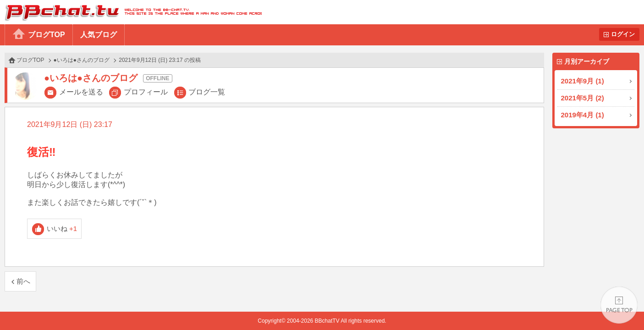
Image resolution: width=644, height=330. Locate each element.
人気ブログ (99, 35)
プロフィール (146, 92)
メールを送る (81, 92)
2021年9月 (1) (583, 81)
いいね (62, 228)
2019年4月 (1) (583, 115)
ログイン (623, 34)
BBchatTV (131, 12)
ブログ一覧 (207, 92)
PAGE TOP (619, 305)
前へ (23, 281)
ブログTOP (47, 35)
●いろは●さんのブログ (82, 60)
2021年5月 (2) (583, 98)
